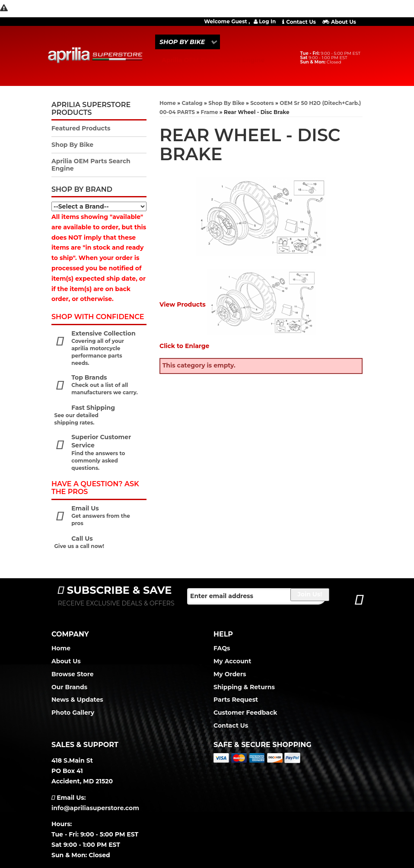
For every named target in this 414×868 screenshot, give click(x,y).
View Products (183, 304)
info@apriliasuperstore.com (95, 808)
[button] (188, 42)
